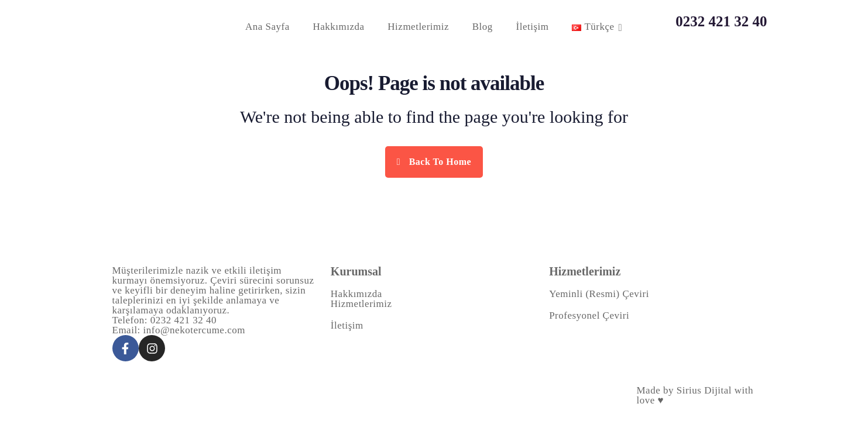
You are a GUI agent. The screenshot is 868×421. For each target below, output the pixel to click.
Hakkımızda (339, 27)
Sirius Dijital (704, 390)
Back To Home (434, 162)
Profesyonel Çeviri (589, 315)
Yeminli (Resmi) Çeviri (599, 294)
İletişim (533, 27)
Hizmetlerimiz (418, 27)
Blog (483, 27)
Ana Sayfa (267, 27)
